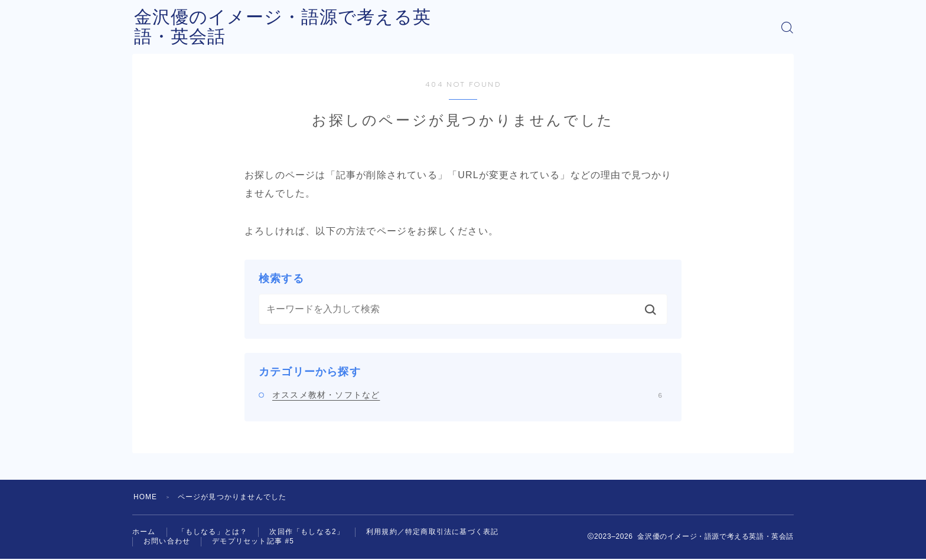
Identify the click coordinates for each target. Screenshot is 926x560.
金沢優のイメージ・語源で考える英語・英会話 (328, 27)
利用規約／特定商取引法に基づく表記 (432, 532)
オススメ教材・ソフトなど (467, 395)
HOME (146, 497)
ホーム (144, 532)
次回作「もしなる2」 (307, 532)
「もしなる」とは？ (213, 532)
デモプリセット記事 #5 (253, 542)
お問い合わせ (167, 542)
